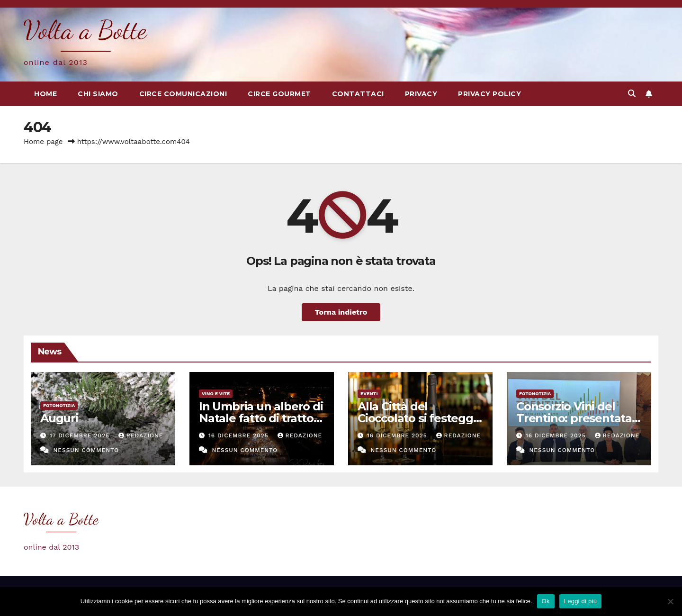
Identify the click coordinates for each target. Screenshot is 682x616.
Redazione (141, 435)
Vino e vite (216, 394)
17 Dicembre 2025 (81, 435)
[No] (670, 601)
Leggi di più (581, 601)
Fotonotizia (59, 405)
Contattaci (358, 94)
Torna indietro (341, 312)
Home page (43, 142)
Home (45, 94)
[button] (632, 94)
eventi (369, 394)
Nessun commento (86, 450)
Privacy (421, 94)
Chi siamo (98, 94)
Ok (546, 601)
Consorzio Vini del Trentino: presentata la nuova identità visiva (579, 418)
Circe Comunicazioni (183, 94)
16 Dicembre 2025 (240, 435)
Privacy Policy (489, 94)
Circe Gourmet (279, 94)
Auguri (59, 418)
